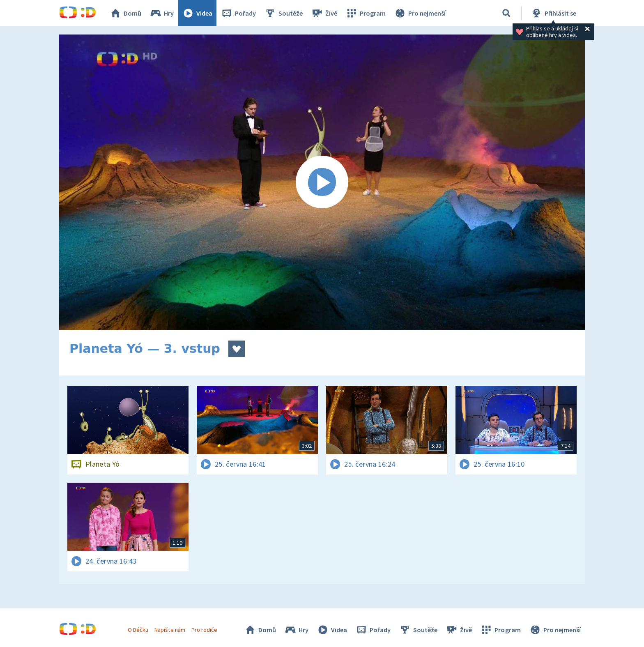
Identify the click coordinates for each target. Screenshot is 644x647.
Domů (125, 13)
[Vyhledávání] (506, 13)
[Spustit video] (322, 182)
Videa (197, 13)
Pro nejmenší (420, 13)
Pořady (238, 13)
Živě (324, 13)
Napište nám (170, 630)
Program (366, 13)
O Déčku (138, 630)
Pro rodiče (204, 630)
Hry (162, 13)
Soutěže (283, 13)
